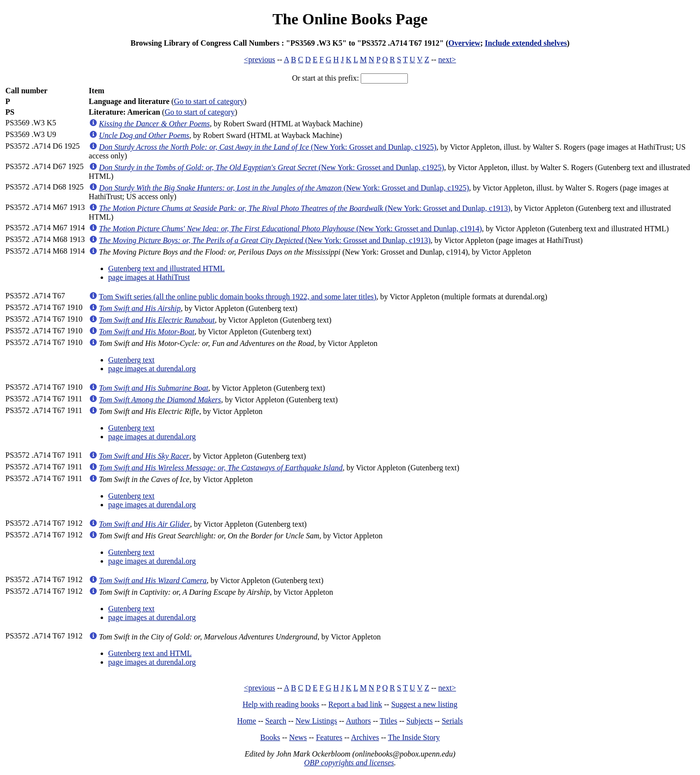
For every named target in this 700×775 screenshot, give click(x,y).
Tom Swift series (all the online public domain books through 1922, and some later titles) (237, 297)
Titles (388, 721)
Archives (365, 737)
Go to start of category (209, 101)
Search (276, 721)
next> (447, 60)
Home (247, 721)
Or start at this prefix (324, 78)
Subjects (420, 721)
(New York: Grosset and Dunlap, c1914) (291, 229)
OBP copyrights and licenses (349, 763)
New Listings (316, 721)
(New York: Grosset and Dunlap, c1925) (268, 147)
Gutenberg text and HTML (150, 653)
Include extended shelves (526, 43)
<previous (260, 60)
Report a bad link (355, 704)
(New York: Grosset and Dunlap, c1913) (305, 208)
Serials (453, 721)
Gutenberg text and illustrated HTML (167, 268)
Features (329, 737)
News (298, 737)
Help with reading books (281, 704)
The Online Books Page (350, 19)
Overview (464, 43)
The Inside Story (414, 737)
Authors (358, 721)
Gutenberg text (131, 360)
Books (270, 737)
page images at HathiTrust (149, 277)
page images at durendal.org (152, 369)
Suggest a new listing (424, 704)
